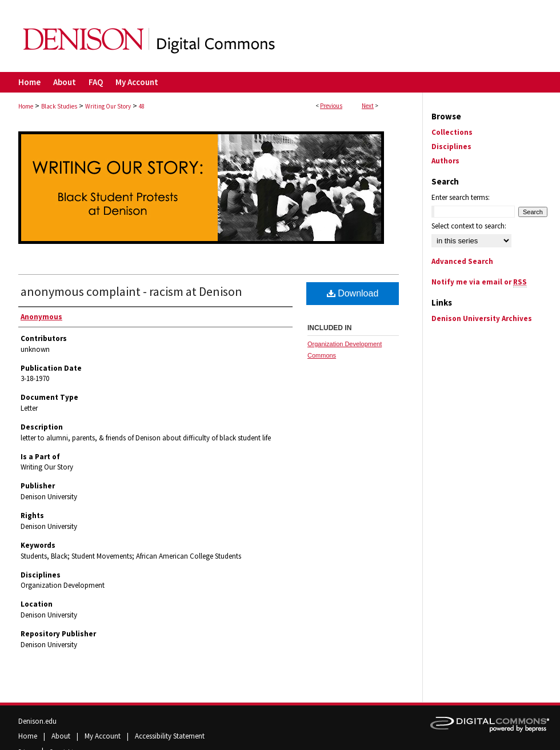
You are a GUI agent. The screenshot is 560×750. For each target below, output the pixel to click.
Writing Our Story (108, 106)
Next (368, 106)
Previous (331, 106)
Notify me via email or (479, 282)
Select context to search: (469, 226)
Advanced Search (462, 261)
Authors (445, 161)
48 (142, 106)
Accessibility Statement (170, 736)
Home (26, 106)
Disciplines (451, 147)
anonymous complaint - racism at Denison (131, 291)
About (62, 736)
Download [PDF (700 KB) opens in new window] (353, 293)
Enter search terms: (461, 197)
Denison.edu (37, 721)
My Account (103, 736)
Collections (452, 132)
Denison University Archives (482, 318)
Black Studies (59, 106)
